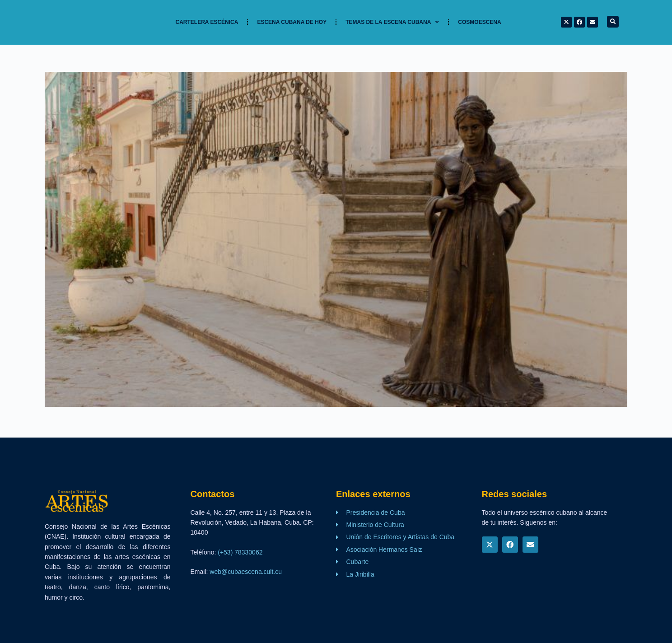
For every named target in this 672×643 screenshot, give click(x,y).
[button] (613, 22)
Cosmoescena (479, 22)
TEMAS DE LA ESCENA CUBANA (392, 22)
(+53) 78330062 (240, 552)
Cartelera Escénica (207, 22)
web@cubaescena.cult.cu (246, 572)
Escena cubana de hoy (292, 22)
